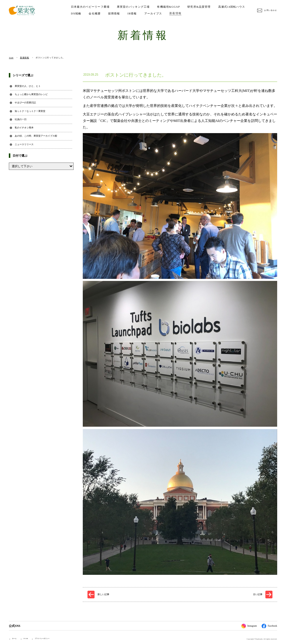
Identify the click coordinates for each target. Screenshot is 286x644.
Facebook (269, 626)
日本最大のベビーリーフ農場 (90, 7)
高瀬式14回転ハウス (85, 14)
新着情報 (210, 13)
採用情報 (148, 14)
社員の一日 (21, 119)
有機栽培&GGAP (168, 7)
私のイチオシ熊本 (24, 128)
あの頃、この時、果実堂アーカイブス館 (36, 136)
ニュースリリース (24, 144)
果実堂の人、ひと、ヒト (28, 86)
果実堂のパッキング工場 (133, 7)
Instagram (249, 626)
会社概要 (129, 14)
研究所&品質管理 (199, 7)
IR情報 (167, 14)
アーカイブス (188, 14)
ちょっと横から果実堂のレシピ (31, 94)
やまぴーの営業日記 (25, 103)
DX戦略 (111, 14)
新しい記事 (103, 594)
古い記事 (258, 594)
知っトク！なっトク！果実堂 (30, 111)
